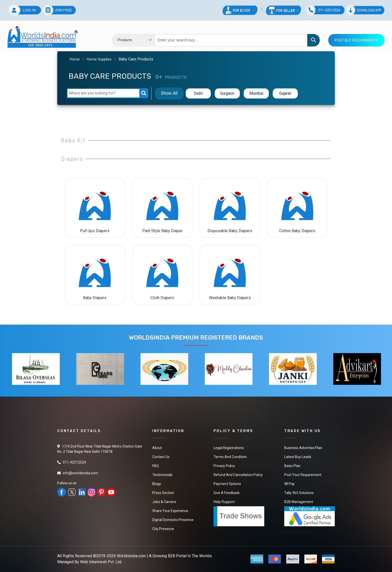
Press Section (163, 493)
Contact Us (161, 457)
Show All (169, 93)
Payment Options (227, 484)
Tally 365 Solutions (299, 493)
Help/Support (224, 502)
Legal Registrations (229, 448)
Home (75, 59)
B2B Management (299, 502)
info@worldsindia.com (80, 473)
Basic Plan (292, 466)
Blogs (157, 484)
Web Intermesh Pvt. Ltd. (101, 562)
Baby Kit (73, 140)
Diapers (72, 159)
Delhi (198, 93)
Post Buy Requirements (356, 40)
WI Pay (289, 484)
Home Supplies (101, 59)
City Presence (163, 529)
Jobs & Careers (164, 502)
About (157, 448)
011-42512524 (74, 462)
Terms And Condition (230, 457)
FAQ (155, 466)
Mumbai (256, 93)
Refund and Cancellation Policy (238, 475)
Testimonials (162, 475)
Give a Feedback (226, 493)
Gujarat (285, 93)
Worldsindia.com (131, 556)
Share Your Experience (170, 511)
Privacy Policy (224, 466)
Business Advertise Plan (303, 448)
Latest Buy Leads (298, 457)
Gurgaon (227, 93)
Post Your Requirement (303, 475)
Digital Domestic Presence (173, 520)
